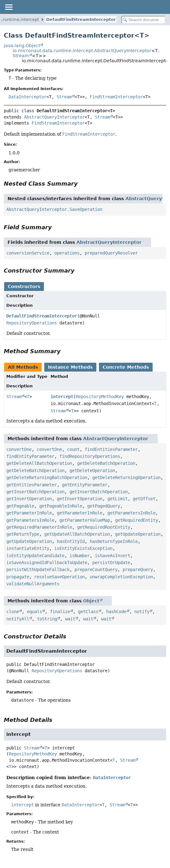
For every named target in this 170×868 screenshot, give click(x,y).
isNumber (80, 556)
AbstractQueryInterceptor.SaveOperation (54, 209)
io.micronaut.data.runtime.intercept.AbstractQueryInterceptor (82, 51)
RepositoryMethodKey (100, 397)
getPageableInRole (61, 506)
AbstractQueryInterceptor (54, 117)
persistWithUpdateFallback (38, 569)
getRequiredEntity (137, 520)
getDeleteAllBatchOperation (39, 463)
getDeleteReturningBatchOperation (47, 477)
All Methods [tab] (23, 367)
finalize (60, 612)
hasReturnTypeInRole (114, 541)
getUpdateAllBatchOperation (77, 534)
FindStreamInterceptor (116, 97)
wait (70, 619)
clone (13, 612)
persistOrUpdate (111, 563)
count (73, 449)
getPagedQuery (104, 506)
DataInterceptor (27, 97)
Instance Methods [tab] (70, 367)
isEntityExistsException (83, 548)
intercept (62, 397)
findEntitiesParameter (111, 449)
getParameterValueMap (85, 520)
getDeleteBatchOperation (106, 463)
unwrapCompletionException (121, 577)
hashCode (116, 612)
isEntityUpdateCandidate (35, 556)
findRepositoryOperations (90, 456)
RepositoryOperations (32, 323)
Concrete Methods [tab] (126, 367)
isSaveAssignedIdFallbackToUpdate (47, 563)
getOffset (144, 499)
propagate (18, 577)
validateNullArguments (33, 584)
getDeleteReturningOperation (126, 477)
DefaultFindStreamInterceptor (81, 19)
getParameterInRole (29, 513)
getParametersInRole (131, 513)
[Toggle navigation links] (9, 7)
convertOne (19, 449)
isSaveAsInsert (112, 556)
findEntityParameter (30, 456)
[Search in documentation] (143, 20)
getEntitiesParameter (32, 485)
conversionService (28, 253)
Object (91, 601)
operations (67, 253)
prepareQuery (138, 569)
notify (142, 612)
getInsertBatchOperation (35, 492)
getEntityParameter (85, 485)
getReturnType (23, 534)
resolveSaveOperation (59, 577)
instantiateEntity (28, 548)
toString (47, 619)
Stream (21, 56)
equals (34, 612)
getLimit (118, 499)
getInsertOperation (29, 499)
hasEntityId (71, 541)
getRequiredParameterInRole (39, 527)
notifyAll (18, 619)
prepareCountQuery (96, 569)
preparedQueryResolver (111, 253)
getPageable (20, 506)
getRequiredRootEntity (104, 527)
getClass (88, 612)
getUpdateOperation (138, 534)
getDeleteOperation (92, 471)
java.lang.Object (22, 46)
